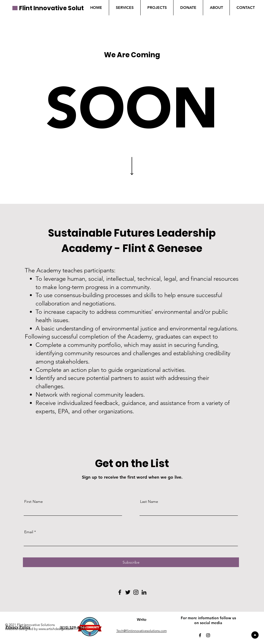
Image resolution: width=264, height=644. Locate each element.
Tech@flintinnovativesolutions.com (142, 631)
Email (29, 532)
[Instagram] (136, 592)
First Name (34, 501)
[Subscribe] (131, 562)
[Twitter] (128, 592)
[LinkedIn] (144, 592)
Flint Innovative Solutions (58, 8)
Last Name (149, 501)
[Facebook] (120, 592)
